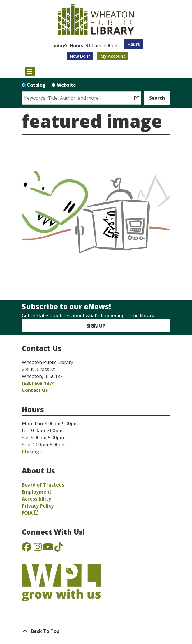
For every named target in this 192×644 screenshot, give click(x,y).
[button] (84, 45)
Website (66, 85)
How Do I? (80, 56)
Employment (37, 492)
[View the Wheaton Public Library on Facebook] (27, 549)
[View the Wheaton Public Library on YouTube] (48, 549)
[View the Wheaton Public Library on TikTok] (59, 549)
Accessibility (36, 499)
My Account (113, 56)
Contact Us (35, 390)
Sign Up (96, 326)
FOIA (27, 513)
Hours (134, 44)
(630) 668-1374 (38, 383)
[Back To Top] (96, 631)
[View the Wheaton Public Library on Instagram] (38, 549)
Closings (32, 452)
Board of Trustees (43, 485)
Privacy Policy (38, 506)
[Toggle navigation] (30, 71)
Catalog (36, 85)
